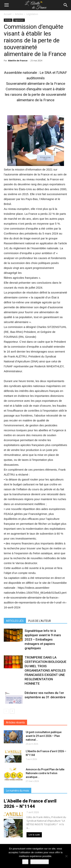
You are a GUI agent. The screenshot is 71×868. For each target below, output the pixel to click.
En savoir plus (40, 862)
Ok (25, 862)
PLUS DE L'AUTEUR (40, 621)
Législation (32, 14)
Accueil (8, 14)
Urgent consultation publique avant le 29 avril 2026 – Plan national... (44, 736)
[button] (66, 5)
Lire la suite (34, 835)
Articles (19, 14)
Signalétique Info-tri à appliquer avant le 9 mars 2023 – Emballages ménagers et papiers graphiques (43, 639)
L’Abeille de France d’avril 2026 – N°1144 (30, 804)
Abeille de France (18, 60)
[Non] (66, 856)
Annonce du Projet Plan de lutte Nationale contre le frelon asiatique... (45, 773)
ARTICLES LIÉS (15, 621)
